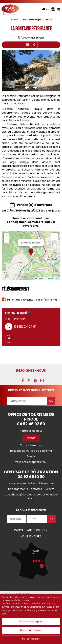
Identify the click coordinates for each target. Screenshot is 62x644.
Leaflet (39, 279)
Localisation (34, 45)
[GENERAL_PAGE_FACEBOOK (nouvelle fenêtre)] (10, 339)
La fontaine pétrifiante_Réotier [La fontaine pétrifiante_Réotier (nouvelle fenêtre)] (32, 300)
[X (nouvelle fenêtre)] (29, 380)
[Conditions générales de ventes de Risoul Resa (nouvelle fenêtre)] (31, 497)
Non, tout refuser (31, 630)
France (18, 530)
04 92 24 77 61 (25, 327)
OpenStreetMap (53, 279)
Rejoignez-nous (31, 371)
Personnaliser (31, 639)
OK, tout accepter (31, 621)
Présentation (28, 45)
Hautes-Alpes (31, 536)
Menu (45, 9)
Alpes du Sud (37, 530)
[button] (59, 9)
